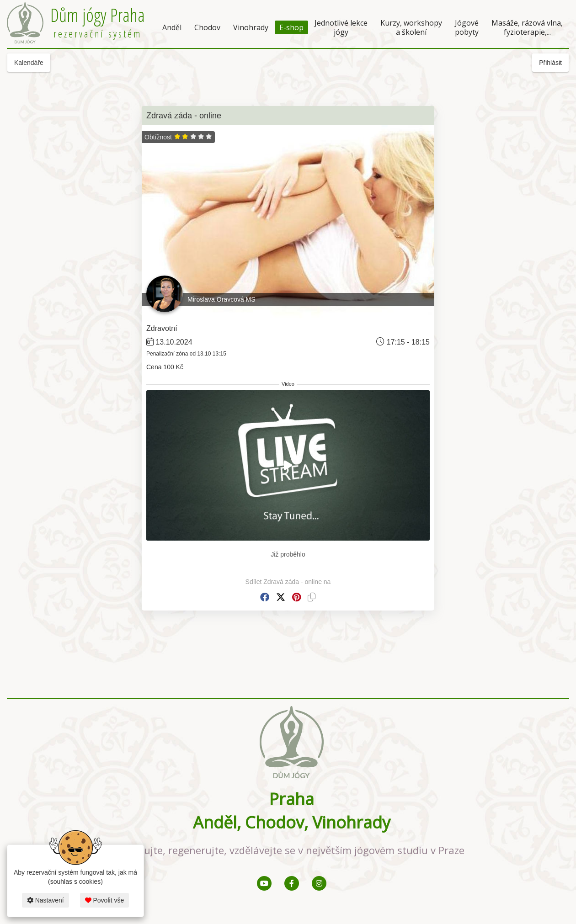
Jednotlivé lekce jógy (341, 27)
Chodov (207, 27)
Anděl (172, 27)
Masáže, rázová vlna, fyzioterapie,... (527, 27)
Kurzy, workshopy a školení (411, 27)
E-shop (291, 27)
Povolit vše (105, 900)
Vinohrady (251, 27)
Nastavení (45, 900)
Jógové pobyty (467, 27)
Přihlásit (550, 63)
